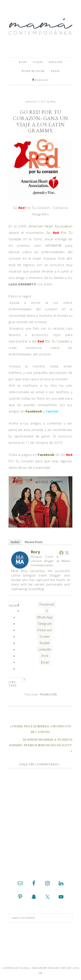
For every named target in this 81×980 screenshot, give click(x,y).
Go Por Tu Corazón (51, 341)
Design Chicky (60, 968)
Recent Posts (34, 542)
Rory (35, 552)
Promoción (48, 695)
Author (15, 542)
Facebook (34, 411)
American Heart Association (50, 226)
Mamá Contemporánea (40, 26)
